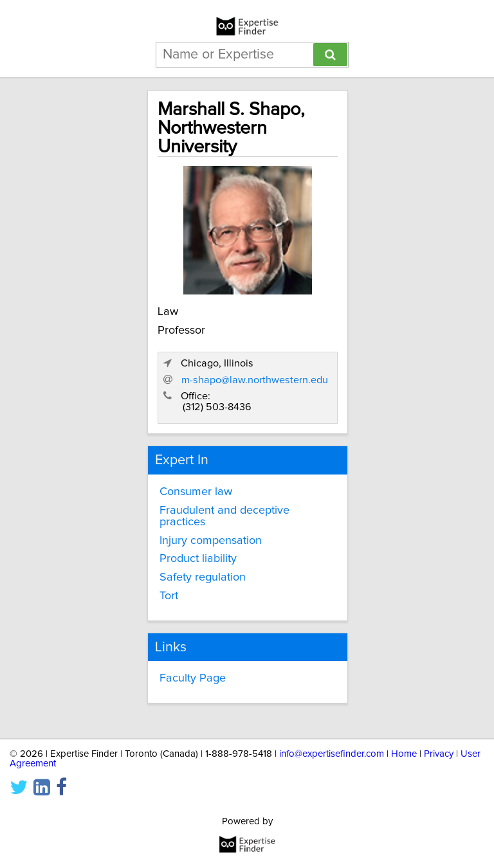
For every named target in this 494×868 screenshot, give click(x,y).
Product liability (198, 559)
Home (404, 754)
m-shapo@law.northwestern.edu (255, 380)
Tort (169, 596)
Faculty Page (193, 678)
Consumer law (196, 492)
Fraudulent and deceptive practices (224, 516)
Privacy (439, 754)
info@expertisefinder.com (332, 754)
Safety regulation (203, 577)
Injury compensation (211, 541)
